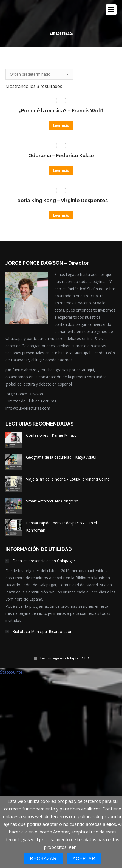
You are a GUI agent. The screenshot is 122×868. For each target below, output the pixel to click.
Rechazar (43, 859)
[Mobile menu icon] (111, 10)
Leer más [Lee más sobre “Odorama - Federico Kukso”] (61, 170)
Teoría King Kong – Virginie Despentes (61, 200)
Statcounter (12, 672)
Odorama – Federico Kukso (61, 155)
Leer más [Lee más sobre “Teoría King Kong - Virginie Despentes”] (61, 215)
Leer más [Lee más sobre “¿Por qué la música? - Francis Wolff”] (61, 125)
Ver (72, 847)
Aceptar (84, 859)
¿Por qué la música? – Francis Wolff (61, 111)
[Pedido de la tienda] (39, 74)
